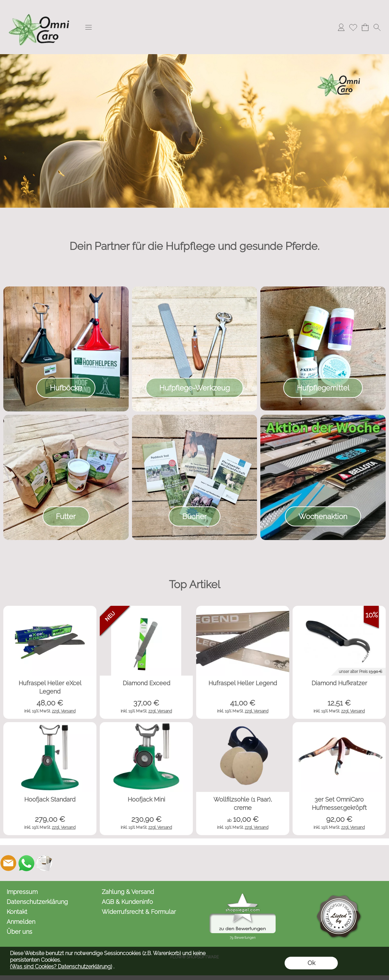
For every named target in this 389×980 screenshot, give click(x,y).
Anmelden (21, 922)
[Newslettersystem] (44, 863)
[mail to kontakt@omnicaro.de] (8, 863)
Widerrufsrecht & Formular (139, 912)
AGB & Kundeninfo (127, 902)
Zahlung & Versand (128, 892)
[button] (88, 27)
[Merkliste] (353, 27)
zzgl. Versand (64, 711)
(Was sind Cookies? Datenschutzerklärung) (61, 967)
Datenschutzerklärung (37, 902)
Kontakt (17, 912)
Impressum (22, 892)
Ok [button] (311, 963)
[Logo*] (40, 7)
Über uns (19, 932)
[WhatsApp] (26, 863)
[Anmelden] (341, 27)
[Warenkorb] (365, 27)
